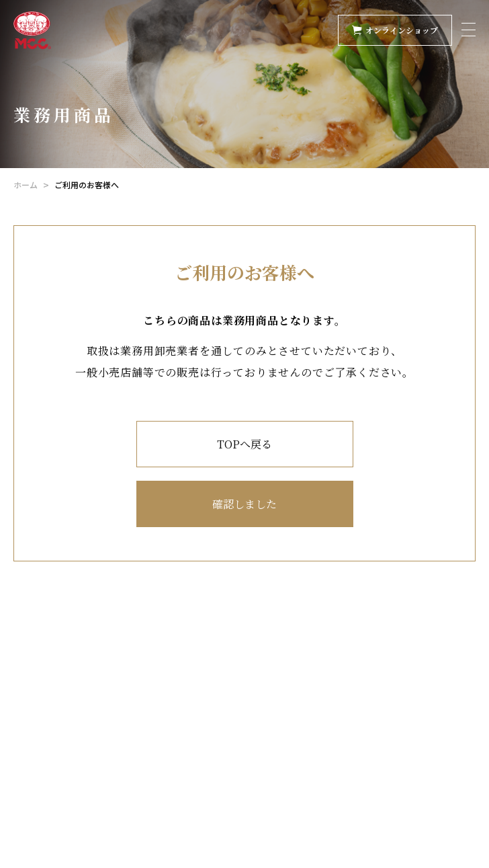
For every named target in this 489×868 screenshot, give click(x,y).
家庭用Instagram (72, 764)
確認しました (244, 504)
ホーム (26, 185)
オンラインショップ (395, 30)
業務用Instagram (72, 782)
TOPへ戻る (244, 444)
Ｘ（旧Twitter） (72, 745)
